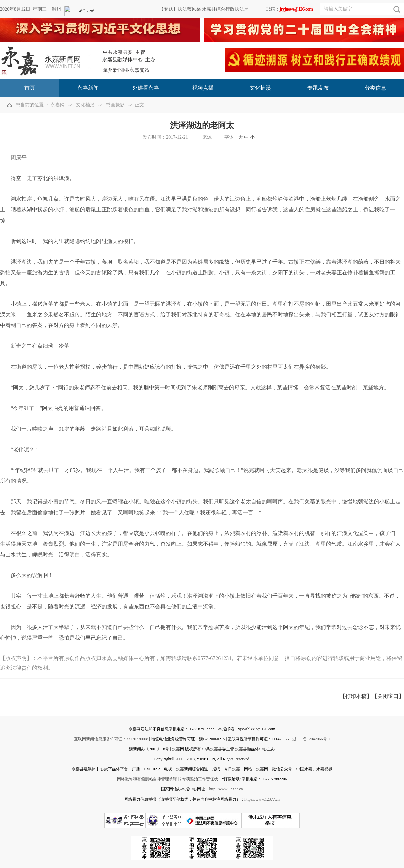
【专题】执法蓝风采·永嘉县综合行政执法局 (204, 9)
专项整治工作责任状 (200, 779)
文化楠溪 (85, 105)
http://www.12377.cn (226, 789)
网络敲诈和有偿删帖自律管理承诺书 (149, 779)
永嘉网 (58, 105)
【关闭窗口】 (388, 696)
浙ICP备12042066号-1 (311, 739)
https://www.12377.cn (262, 799)
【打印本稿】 (356, 696)
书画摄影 (115, 105)
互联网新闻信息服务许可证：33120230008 (111, 739)
